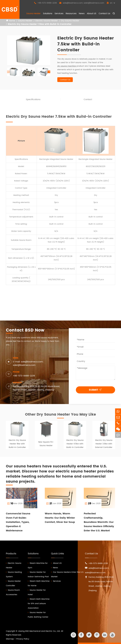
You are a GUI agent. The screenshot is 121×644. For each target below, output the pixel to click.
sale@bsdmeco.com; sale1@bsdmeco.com (82, 3)
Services (59, 14)
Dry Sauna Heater (70, 21)
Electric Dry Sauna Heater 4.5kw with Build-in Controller (75, 445)
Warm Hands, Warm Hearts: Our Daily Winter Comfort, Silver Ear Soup (60, 518)
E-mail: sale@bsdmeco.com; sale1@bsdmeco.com (28, 363)
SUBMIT (96, 390)
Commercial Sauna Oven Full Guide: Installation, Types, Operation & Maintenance (18, 522)
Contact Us (104, 14)
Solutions (48, 14)
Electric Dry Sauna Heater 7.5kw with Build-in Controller (40, 24)
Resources (71, 14)
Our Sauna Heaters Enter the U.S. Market (67, 574)
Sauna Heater (33, 14)
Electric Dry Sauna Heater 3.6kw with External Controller (104, 445)
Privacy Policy (23, 639)
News (82, 14)
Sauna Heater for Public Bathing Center (38, 615)
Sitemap (10, 639)
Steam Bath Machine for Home (39, 583)
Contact (88, 101)
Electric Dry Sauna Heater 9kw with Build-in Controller (17, 445)
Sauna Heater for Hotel (37, 592)
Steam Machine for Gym (38, 565)
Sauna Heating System (14, 574)
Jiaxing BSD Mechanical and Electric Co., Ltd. (39, 631)
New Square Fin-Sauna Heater (46, 445)
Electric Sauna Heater (47, 21)
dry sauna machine (67, 66)
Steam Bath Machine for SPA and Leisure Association (39, 604)
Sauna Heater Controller (13, 583)
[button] (49, 72)
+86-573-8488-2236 (45, 3)
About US (92, 14)
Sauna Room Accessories (13, 592)
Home (12, 21)
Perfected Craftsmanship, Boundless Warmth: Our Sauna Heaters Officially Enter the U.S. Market (99, 522)
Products (11, 554)
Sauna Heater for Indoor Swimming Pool (38, 574)
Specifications (33, 101)
